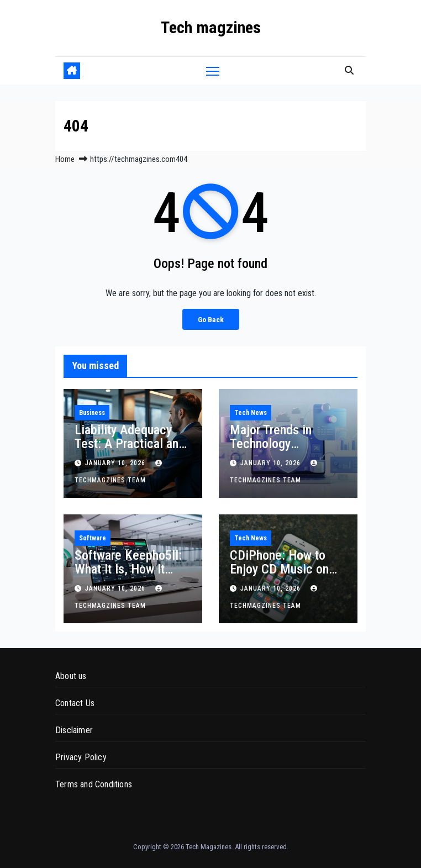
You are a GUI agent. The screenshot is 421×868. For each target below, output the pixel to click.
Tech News (251, 413)
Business (92, 413)
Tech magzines (211, 27)
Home (65, 159)
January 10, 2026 (116, 463)
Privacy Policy (81, 757)
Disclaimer (74, 730)
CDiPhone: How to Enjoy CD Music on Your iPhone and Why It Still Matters (285, 576)
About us (71, 676)
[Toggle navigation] (213, 70)
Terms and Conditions (94, 784)
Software (93, 538)
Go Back (211, 319)
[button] (349, 70)
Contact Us (75, 703)
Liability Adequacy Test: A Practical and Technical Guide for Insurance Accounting (131, 451)
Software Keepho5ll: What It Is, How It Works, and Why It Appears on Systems (128, 576)
